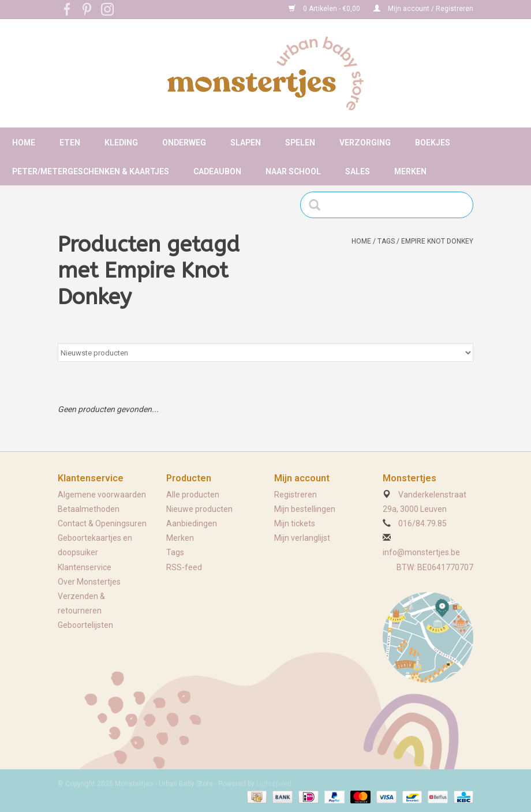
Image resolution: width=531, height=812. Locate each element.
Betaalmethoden (89, 509)
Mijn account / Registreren (423, 9)
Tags (386, 241)
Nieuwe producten (199, 509)
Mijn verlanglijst (302, 538)
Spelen (300, 143)
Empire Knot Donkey (437, 241)
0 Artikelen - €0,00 (325, 9)
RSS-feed (184, 567)
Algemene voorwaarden (102, 495)
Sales (358, 171)
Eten (70, 143)
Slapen (246, 143)
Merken (410, 171)
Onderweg (184, 143)
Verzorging (365, 143)
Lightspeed (274, 784)
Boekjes (433, 143)
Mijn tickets (295, 523)
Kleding (121, 143)
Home (24, 143)
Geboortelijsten (85, 625)
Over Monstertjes (89, 582)
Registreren (296, 495)
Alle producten (193, 495)
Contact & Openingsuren (102, 523)
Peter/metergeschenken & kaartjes (91, 171)
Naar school (293, 171)
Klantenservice (85, 567)
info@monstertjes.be (421, 552)
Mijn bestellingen (305, 509)
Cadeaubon (217, 171)
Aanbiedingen (192, 523)
